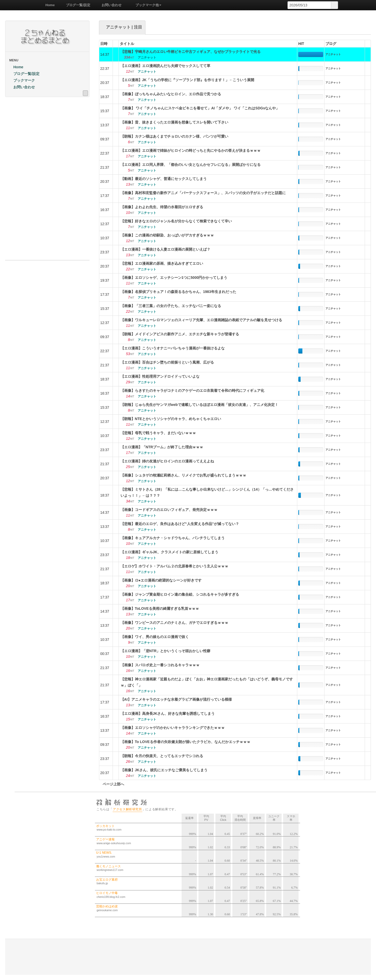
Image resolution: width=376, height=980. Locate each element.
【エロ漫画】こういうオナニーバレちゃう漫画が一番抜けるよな (173, 348)
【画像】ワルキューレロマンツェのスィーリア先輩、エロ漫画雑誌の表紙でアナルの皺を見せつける (201, 320)
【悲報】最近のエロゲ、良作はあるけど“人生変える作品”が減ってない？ (180, 524)
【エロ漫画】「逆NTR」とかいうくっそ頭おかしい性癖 (166, 651)
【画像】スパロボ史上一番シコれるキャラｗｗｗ (160, 665)
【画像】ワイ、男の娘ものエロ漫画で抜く (155, 637)
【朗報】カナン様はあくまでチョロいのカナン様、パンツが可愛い (174, 136)
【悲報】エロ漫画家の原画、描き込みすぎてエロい (162, 263)
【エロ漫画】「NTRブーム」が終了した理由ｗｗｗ (162, 447)
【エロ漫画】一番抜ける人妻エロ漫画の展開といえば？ (165, 249)
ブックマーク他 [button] (147, 5)
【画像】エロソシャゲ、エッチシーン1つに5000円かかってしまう (174, 278)
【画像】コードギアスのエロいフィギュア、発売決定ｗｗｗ (169, 510)
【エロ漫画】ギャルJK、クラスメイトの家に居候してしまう (170, 552)
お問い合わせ (110, 5)
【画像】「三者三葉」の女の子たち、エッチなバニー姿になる (171, 306)
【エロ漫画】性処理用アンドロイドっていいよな (160, 376)
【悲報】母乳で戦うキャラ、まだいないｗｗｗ (158, 433)
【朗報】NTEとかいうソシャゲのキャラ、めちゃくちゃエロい (171, 419)
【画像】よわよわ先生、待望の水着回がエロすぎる (162, 207)
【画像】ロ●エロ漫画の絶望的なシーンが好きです (161, 580)
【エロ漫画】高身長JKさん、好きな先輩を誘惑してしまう (168, 713)
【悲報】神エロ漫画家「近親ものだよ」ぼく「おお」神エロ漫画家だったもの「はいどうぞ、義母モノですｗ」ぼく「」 (207, 682)
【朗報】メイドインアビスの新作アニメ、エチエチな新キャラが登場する (180, 334)
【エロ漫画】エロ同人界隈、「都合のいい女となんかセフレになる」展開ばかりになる (191, 165)
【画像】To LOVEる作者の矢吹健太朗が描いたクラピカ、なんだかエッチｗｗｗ (185, 742)
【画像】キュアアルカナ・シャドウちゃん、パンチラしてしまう (173, 538)
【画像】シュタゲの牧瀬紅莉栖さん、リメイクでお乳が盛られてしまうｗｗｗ (183, 475)
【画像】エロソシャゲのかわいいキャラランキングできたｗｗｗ (173, 728)
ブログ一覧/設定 (76, 5)
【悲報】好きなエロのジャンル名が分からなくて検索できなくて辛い (176, 221)
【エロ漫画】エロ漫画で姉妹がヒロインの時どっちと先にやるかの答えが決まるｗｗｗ (191, 150)
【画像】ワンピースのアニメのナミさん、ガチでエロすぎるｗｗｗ (174, 623)
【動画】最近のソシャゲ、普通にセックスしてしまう (164, 179)
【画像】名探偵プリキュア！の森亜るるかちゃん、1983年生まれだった (178, 292)
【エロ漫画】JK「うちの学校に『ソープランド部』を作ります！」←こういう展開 (187, 80)
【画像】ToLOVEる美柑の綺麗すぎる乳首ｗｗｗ (160, 608)
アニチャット (333, 54)
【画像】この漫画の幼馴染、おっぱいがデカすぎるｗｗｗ (167, 235)
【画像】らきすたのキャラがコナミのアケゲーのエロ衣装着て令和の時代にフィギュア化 (192, 391)
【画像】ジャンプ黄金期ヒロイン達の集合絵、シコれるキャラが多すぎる (180, 594)
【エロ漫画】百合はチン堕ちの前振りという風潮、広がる (167, 362)
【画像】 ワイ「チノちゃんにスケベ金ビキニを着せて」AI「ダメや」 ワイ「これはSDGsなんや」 (200, 108)
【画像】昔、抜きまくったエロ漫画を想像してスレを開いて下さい (174, 122)
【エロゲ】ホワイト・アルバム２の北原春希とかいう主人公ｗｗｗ (174, 566)
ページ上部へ (112, 784)
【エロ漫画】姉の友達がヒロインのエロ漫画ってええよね (167, 461)
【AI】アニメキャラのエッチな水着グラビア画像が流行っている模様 (176, 699)
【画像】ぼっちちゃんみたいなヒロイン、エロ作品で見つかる (171, 94)
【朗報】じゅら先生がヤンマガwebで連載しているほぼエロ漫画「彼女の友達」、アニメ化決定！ (199, 405)
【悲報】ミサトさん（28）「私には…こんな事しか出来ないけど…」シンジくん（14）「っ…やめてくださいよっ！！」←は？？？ (207, 492)
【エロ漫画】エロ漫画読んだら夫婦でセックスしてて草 (165, 66)
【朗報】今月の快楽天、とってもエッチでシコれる (162, 756)
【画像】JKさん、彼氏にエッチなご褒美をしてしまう (164, 770)
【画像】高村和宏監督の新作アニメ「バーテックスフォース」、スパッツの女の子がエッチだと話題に (203, 193)
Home (48, 5)
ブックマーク (22, 80)
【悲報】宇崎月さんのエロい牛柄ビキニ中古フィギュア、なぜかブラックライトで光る (191, 52)
